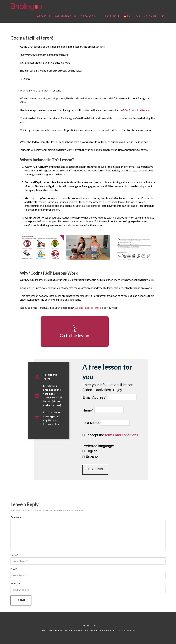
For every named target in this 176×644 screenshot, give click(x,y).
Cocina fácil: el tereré (137, 110)
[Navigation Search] (162, 17)
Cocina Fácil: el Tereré (88, 308)
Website (15, 583)
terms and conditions (122, 435)
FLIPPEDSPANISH (64, 631)
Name (14, 555)
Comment (16, 517)
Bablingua (88, 625)
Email (14, 569)
